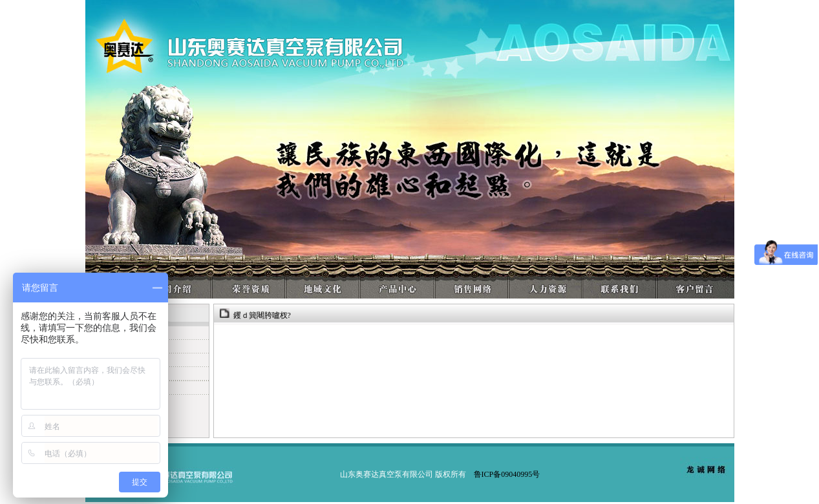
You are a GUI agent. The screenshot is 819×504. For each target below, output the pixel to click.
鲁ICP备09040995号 (507, 474)
